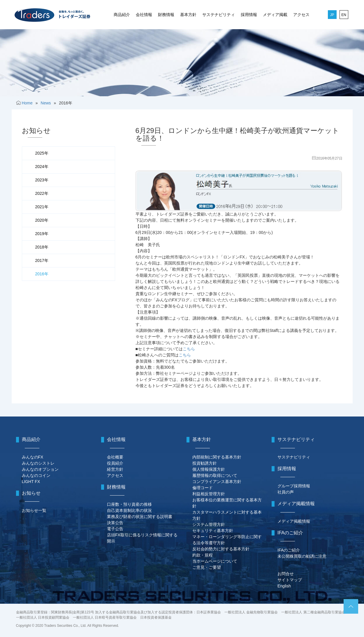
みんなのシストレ (38, 463)
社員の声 (286, 492)
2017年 (42, 260)
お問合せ (286, 574)
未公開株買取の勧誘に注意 (302, 556)
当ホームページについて (215, 561)
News (46, 103)
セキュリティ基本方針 (213, 531)
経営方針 (115, 469)
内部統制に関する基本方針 (217, 457)
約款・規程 (203, 555)
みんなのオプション (40, 469)
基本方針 (188, 15)
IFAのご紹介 (289, 550)
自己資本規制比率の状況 (129, 510)
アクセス (301, 15)
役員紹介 (115, 463)
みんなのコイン (36, 475)
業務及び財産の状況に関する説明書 (140, 517)
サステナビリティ (219, 15)
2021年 (42, 207)
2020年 (42, 220)
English (284, 586)
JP (332, 15)
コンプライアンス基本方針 (217, 482)
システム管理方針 (209, 524)
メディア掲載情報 (294, 521)
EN (344, 15)
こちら (189, 349)
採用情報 (249, 15)
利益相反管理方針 (209, 494)
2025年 (42, 153)
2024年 (42, 167)
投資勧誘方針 (205, 463)
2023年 (42, 180)
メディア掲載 (275, 15)
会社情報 (144, 15)
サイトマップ (290, 580)
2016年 (42, 274)
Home (27, 103)
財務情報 (166, 15)
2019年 (42, 234)
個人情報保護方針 (209, 469)
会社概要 (115, 457)
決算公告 (115, 523)
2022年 (42, 193)
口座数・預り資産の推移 (129, 504)
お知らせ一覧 (34, 510)
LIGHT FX (31, 482)
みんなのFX (33, 457)
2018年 (42, 247)
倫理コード (203, 488)
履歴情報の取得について (215, 475)
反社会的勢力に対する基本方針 (221, 549)
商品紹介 (122, 15)
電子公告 (115, 529)
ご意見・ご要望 (207, 567)
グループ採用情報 (294, 486)
